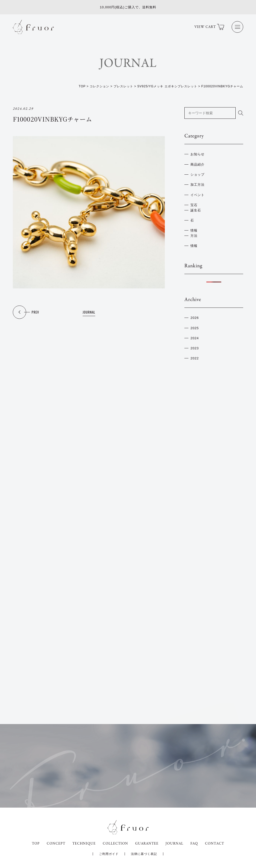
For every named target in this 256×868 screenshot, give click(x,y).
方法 (194, 236)
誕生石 (196, 210)
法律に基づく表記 (144, 854)
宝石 (194, 205)
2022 (195, 358)
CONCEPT (56, 844)
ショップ (197, 175)
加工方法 (197, 185)
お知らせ (197, 154)
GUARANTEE (147, 844)
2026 (195, 318)
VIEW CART (209, 27)
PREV (35, 312)
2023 (195, 348)
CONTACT (215, 844)
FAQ (194, 844)
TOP (36, 844)
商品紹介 (197, 164)
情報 (194, 230)
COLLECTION (115, 844)
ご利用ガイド (109, 854)
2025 (195, 328)
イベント (197, 195)
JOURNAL (89, 312)
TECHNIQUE (84, 844)
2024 (195, 338)
